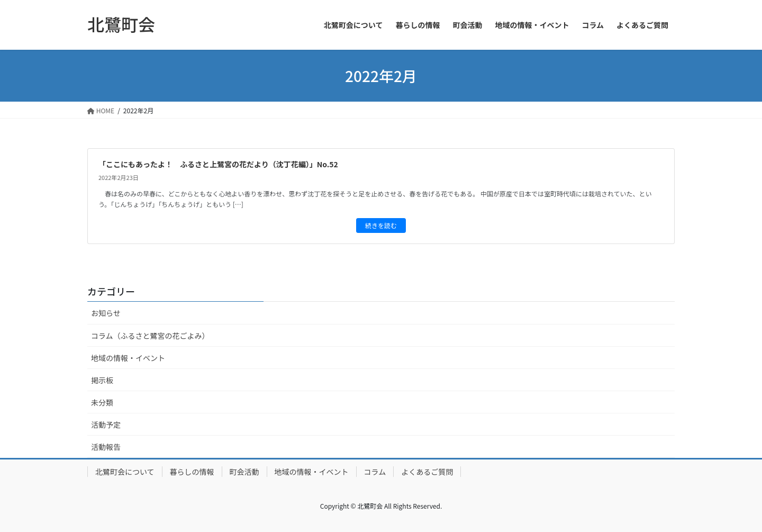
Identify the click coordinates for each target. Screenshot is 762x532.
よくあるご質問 (427, 472)
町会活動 (244, 472)
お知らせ (106, 313)
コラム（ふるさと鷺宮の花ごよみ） (150, 336)
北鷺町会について (125, 472)
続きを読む (381, 225)
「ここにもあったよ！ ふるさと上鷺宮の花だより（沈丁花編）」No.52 (218, 164)
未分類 (102, 402)
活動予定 (106, 425)
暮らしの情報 (192, 472)
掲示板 (102, 380)
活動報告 (106, 447)
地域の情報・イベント (128, 358)
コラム (375, 472)
